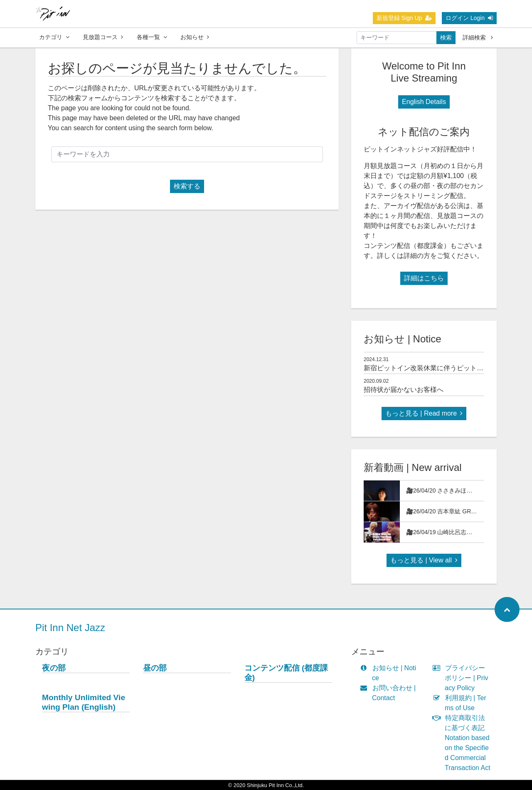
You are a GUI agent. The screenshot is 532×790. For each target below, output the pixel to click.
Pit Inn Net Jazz (70, 628)
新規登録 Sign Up (404, 18)
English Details (424, 102)
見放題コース (103, 37)
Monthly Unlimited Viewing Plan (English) (84, 702)
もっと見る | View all (424, 560)
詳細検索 (478, 37)
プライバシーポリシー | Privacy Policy (462, 678)
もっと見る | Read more (424, 413)
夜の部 (54, 668)
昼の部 (155, 668)
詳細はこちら (424, 278)
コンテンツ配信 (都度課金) (286, 673)
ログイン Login (469, 18)
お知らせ (195, 37)
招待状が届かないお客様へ (404, 390)
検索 (446, 37)
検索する (187, 186)
